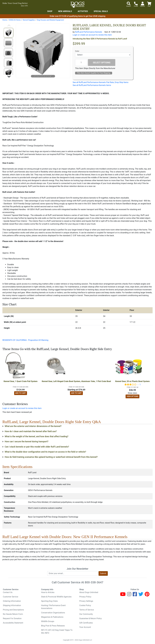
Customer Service (11, 597)
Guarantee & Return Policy (91, 618)
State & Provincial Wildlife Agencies (56, 597)
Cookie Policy (85, 605)
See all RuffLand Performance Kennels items (92, 85)
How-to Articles (48, 592)
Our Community (86, 614)
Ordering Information (12, 601)
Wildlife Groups (48, 621)
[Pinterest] (147, 595)
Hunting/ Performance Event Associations (53, 607)
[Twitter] (141, 595)
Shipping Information (12, 605)
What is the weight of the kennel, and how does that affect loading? (37, 436)
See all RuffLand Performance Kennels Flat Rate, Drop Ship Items (101, 82)
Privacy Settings (86, 601)
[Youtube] (123, 595)
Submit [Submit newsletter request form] (103, 573)
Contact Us (8, 592)
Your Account (85, 627)
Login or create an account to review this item (22, 408)
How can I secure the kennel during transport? (27, 442)
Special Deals (101, 11)
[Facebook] (135, 595)
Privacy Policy (85, 597)
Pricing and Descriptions (13, 610)
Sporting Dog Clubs (49, 601)
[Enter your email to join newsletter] (73, 573)
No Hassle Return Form (13, 614)
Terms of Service (87, 610)
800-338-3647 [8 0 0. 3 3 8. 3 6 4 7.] (94, 582)
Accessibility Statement (13, 623)
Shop (50, 11)
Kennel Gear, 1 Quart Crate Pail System (21, 381)
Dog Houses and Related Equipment (50, 20)
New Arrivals (65, 11)
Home (5, 20)
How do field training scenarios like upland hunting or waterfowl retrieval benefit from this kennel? (51, 457)
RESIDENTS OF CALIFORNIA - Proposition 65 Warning (25, 340)
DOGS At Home (15, 20)
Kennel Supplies (29, 20)
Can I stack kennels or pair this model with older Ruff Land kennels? (37, 447)
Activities (83, 11)
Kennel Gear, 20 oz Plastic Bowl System (132, 381)
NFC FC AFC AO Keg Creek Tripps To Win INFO (57, 631)
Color (77, 51)
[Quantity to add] (81, 63)
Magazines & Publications (52, 617)
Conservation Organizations (53, 613)
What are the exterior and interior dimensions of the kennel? (33, 426)
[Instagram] (129, 595)
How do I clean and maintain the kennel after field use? (31, 431)
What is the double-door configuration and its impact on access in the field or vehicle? (45, 452)
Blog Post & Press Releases (53, 626)
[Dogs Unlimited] (77, 5)
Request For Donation (12, 618)
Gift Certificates (86, 623)
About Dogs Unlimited (89, 592)
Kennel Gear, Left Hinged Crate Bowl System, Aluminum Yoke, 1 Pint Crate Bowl (76, 381)
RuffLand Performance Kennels (89, 32)
